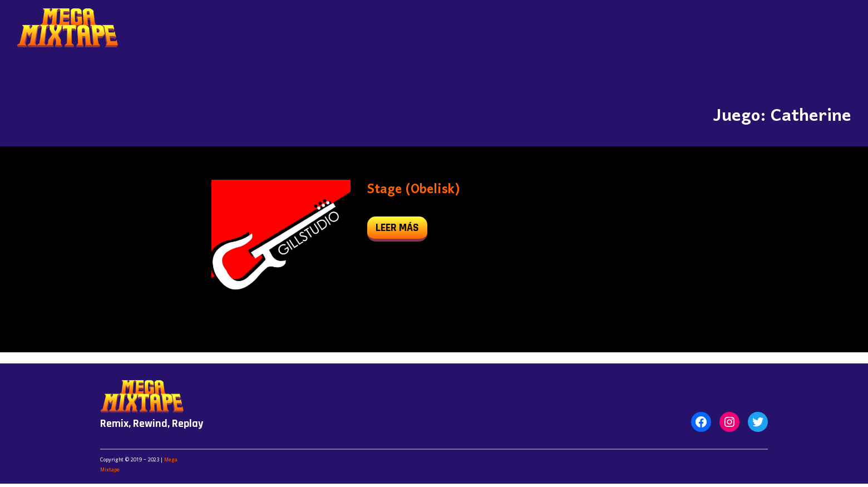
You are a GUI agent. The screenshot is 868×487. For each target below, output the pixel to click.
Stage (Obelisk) (413, 190)
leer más (401, 230)
